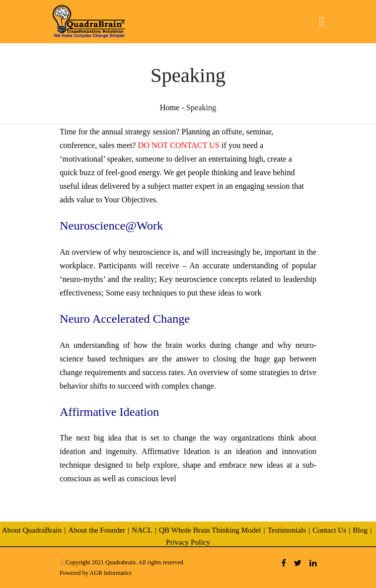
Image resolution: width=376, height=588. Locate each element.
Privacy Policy (188, 542)
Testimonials (286, 530)
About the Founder (96, 530)
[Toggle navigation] (321, 22)
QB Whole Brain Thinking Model (210, 530)
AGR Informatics (111, 573)
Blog (360, 530)
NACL (142, 530)
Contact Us (329, 530)
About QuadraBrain (32, 530)
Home (170, 107)
